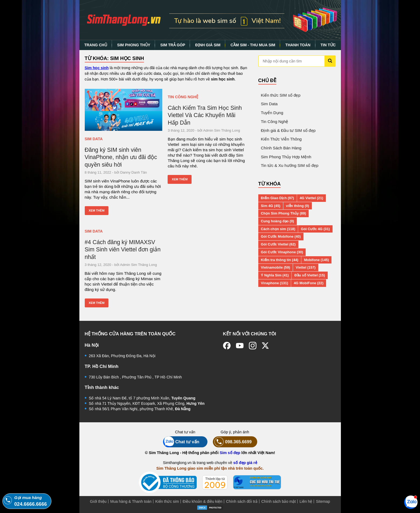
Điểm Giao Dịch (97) (278, 198)
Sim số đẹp (230, 453)
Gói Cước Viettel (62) (278, 244)
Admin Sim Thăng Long (222, 130)
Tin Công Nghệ (183, 97)
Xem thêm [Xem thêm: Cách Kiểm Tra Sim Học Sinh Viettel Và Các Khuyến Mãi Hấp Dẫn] (180, 179)
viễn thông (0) (298, 206)
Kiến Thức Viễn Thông (281, 139)
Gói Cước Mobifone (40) (281, 236)
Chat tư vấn (181, 442)
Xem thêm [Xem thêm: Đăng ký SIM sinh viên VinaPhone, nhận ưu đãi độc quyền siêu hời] (97, 210)
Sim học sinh (97, 68)
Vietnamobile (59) (276, 267)
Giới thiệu (98, 501)
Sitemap (323, 501)
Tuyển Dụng (272, 113)
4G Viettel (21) (311, 198)
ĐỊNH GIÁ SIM (208, 45)
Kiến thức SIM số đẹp (281, 95)
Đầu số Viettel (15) (310, 275)
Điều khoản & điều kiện (202, 501)
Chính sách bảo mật (278, 501)
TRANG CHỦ (96, 45)
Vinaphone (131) (275, 283)
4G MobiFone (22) (309, 283)
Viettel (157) (306, 267)
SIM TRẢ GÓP (173, 45)
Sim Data (94, 139)
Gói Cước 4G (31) (315, 229)
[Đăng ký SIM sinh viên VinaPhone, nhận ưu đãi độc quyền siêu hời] (124, 110)
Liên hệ (306, 501)
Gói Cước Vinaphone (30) (282, 252)
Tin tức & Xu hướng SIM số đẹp (290, 165)
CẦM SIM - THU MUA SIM (253, 45)
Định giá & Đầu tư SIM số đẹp (288, 130)
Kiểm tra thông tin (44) (280, 260)
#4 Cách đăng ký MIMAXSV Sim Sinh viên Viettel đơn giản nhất (123, 250)
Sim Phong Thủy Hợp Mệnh (286, 157)
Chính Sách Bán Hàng (281, 148)
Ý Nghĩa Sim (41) (275, 275)
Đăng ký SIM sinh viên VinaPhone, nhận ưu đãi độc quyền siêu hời (121, 157)
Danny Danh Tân (134, 172)
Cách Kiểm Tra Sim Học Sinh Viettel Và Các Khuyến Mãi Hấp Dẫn (205, 115)
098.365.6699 (232, 442)
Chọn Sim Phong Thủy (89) (284, 213)
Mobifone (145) (317, 260)
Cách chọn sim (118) (278, 229)
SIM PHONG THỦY (134, 45)
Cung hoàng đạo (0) (278, 221)
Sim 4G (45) (271, 206)
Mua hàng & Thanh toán (131, 501)
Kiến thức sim (167, 501)
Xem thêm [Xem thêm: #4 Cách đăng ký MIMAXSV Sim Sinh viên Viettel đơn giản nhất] (97, 303)
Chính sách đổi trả (242, 501)
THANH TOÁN (298, 45)
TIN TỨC (328, 45)
